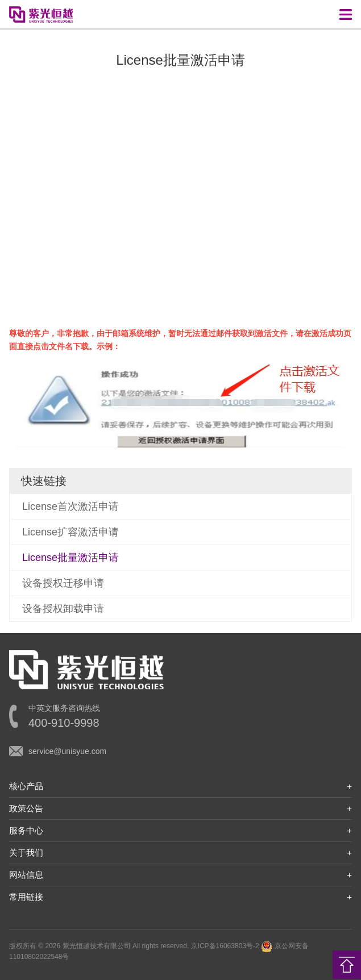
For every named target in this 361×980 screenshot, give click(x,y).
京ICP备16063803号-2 (225, 946)
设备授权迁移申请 (63, 583)
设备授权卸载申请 (63, 609)
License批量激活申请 (70, 558)
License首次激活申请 (70, 506)
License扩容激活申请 (70, 532)
